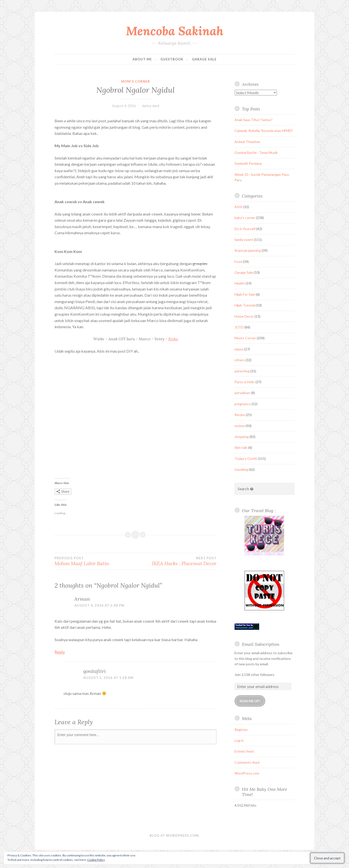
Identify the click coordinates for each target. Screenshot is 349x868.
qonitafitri (94, 671)
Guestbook (172, 59)
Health (240, 283)
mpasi (239, 349)
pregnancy (243, 404)
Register (241, 730)
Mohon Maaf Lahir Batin (95, 561)
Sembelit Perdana (248, 163)
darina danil (151, 106)
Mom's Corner (136, 81)
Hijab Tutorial (245, 305)
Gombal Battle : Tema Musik (256, 153)
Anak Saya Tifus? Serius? (253, 120)
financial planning (248, 250)
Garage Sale (204, 59)
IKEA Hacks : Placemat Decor (176, 561)
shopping (242, 437)
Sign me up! (250, 701)
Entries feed (244, 751)
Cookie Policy (96, 860)
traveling (241, 469)
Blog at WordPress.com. (175, 835)
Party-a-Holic (245, 382)
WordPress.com (247, 773)
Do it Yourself (245, 229)
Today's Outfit (246, 459)
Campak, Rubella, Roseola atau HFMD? (264, 131)
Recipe (240, 415)
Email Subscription (261, 644)
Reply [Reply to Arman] (60, 652)
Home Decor (244, 316)
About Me (142, 59)
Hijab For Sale (245, 294)
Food (238, 262)
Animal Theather (247, 142)
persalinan (242, 393)
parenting (242, 371)
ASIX (238, 207)
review (240, 426)
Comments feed (247, 762)
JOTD (239, 327)
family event (244, 240)
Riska (173, 339)
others (240, 360)
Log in (239, 740)
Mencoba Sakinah (175, 31)
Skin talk (241, 447)
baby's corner (245, 218)
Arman (82, 599)
